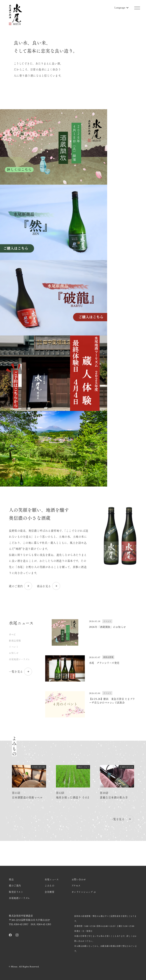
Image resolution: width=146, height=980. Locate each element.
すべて (12, 635)
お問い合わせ (79, 879)
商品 (11, 879)
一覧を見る (21, 672)
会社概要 (49, 892)
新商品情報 (15, 641)
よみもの (49, 886)
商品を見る (49, 586)
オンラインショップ (84, 892)
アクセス (76, 886)
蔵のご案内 (21, 586)
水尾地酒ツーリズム (19, 659)
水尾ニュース (52, 879)
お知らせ (14, 653)
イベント (14, 647)
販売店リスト (16, 892)
